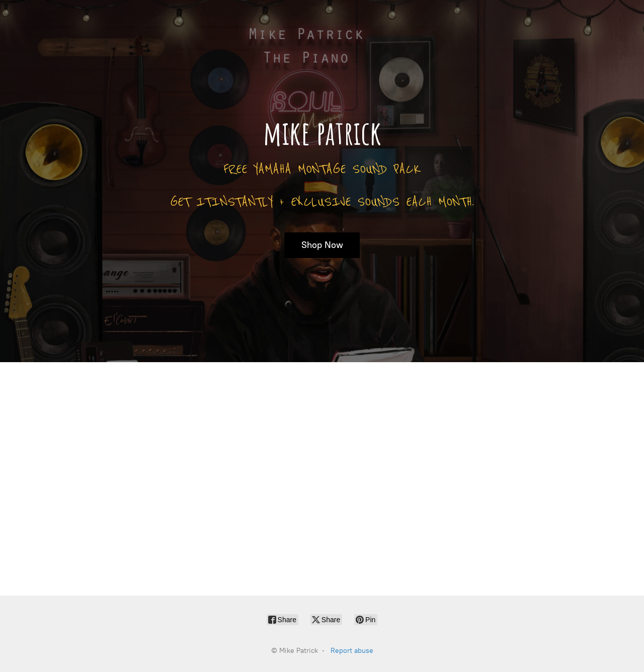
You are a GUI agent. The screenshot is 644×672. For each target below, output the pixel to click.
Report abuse (352, 651)
